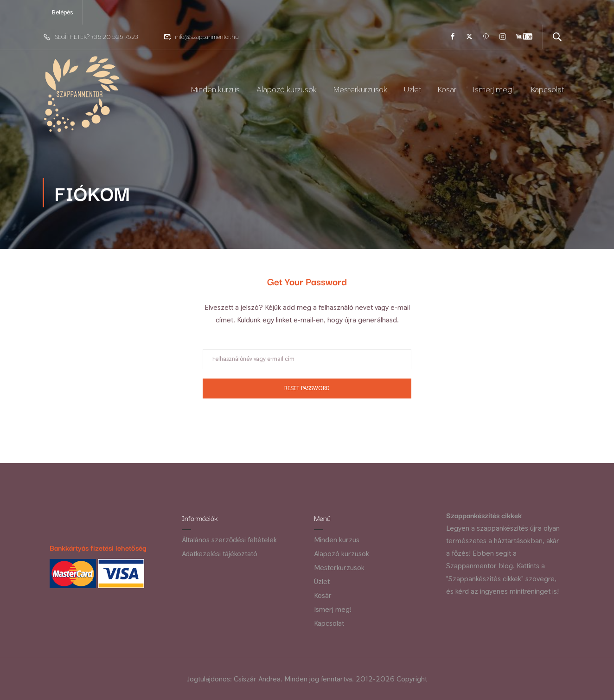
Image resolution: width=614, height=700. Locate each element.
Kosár (447, 91)
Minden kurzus (215, 91)
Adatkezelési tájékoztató (220, 554)
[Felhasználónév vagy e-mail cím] (307, 364)
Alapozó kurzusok (287, 91)
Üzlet (413, 91)
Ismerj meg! (494, 91)
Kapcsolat (547, 91)
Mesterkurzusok (360, 91)
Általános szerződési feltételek (229, 540)
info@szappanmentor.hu (207, 37)
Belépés (62, 12)
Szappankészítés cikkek (484, 515)
